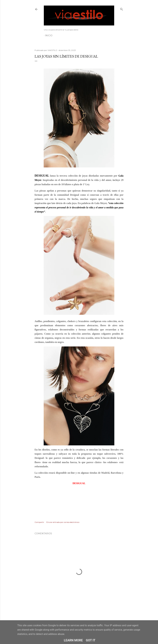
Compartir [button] (39, 522)
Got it (91, 640)
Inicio (49, 35)
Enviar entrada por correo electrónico (63, 522)
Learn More (73, 640)
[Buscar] (122, 9)
